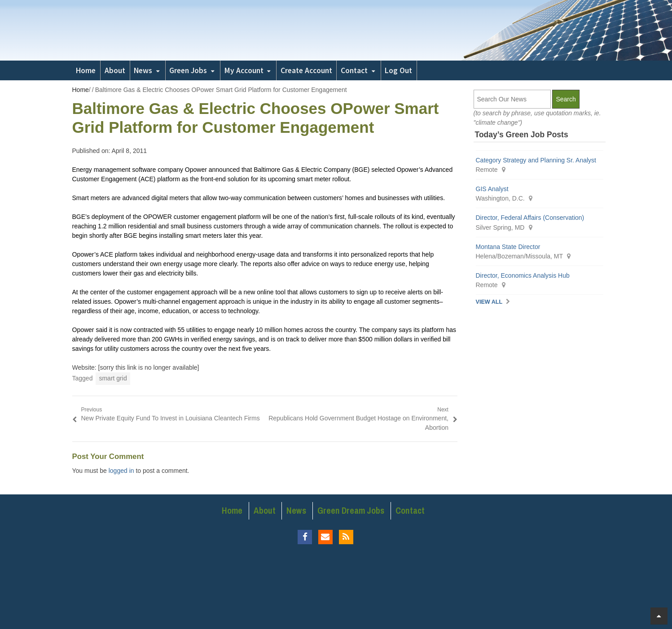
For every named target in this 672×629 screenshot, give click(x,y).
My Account (244, 70)
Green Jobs (188, 70)
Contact (354, 70)
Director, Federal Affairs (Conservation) (530, 218)
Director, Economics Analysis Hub (523, 275)
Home (86, 70)
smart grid (113, 378)
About (115, 70)
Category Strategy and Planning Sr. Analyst (536, 160)
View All (489, 302)
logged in (121, 471)
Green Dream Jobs (351, 511)
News (143, 70)
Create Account (306, 70)
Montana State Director (508, 247)
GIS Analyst (492, 189)
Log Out (398, 70)
